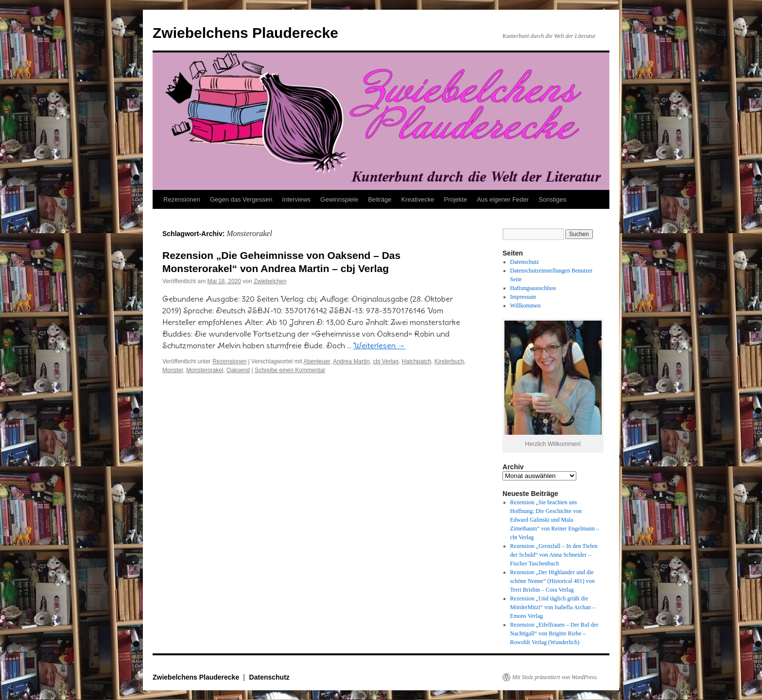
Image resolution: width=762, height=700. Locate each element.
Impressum (523, 297)
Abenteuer (317, 361)
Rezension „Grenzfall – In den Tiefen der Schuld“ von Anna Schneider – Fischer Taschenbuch (554, 555)
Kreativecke (418, 199)
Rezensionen (182, 199)
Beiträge (380, 199)
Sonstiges (552, 199)
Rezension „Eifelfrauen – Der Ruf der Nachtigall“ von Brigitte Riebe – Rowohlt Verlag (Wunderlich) (554, 633)
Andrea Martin (351, 361)
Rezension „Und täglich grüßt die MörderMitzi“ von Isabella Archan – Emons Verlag (553, 607)
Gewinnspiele (339, 199)
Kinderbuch (449, 361)
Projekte (455, 199)
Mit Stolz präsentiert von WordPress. (555, 677)
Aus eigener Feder (503, 199)
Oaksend (238, 370)
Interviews (297, 199)
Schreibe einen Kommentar (290, 370)
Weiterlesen (379, 345)
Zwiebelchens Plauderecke (245, 33)
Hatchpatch (417, 361)
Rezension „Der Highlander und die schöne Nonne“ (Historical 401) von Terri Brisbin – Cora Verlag (553, 581)
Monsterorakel (205, 370)
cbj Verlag (386, 361)
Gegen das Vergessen (241, 199)
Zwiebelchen (270, 281)
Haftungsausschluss (533, 288)
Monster (173, 370)
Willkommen (526, 306)
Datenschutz (525, 262)
